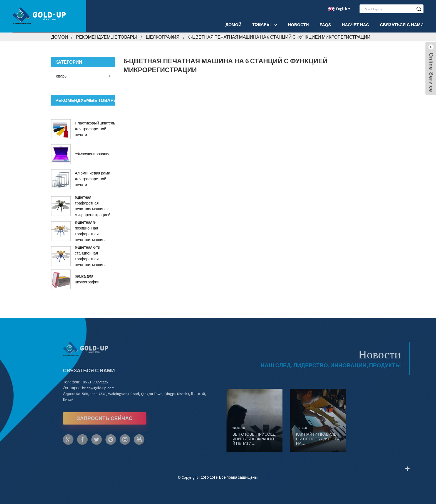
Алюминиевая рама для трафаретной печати (92, 179)
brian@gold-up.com (86, 388)
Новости (298, 25)
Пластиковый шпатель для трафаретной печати (95, 129)
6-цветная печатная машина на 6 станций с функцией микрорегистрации (279, 37)
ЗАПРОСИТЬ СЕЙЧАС (93, 418)
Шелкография (163, 37)
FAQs (325, 25)
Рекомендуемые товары (107, 37)
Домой (233, 25)
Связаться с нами (402, 25)
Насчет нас (355, 25)
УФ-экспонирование (93, 154)
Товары (265, 25)
